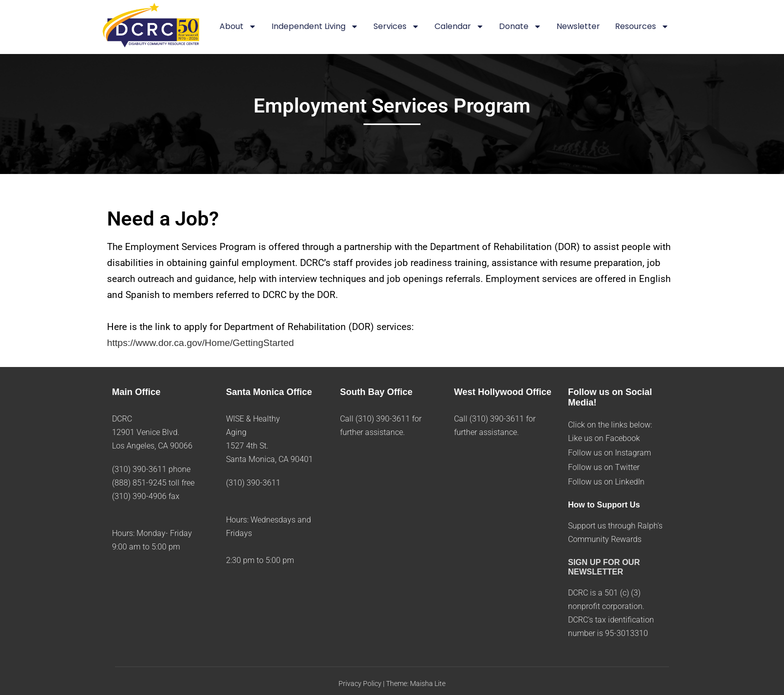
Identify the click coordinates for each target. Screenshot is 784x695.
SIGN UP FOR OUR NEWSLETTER (604, 567)
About (238, 27)
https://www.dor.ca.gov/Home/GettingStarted (200, 343)
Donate (520, 27)
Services (396, 27)
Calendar (459, 27)
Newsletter (578, 26)
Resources (642, 27)
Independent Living (315, 27)
